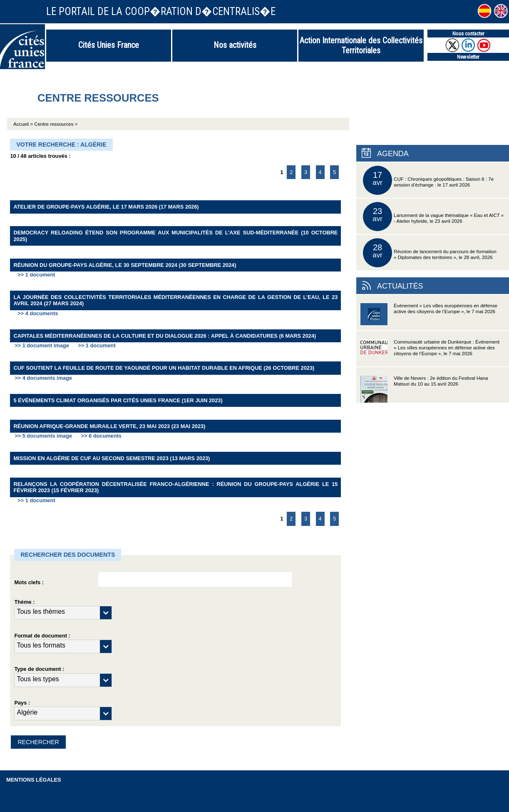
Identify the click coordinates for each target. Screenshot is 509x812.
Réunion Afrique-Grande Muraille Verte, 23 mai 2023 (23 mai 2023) (109, 426)
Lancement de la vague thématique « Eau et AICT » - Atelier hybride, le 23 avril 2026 (433, 217)
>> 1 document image (42, 345)
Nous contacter (468, 34)
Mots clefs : (29, 582)
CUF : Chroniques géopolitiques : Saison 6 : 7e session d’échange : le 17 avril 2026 (428, 180)
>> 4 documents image (43, 378)
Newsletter (468, 57)
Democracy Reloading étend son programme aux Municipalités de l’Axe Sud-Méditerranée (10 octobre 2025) (175, 236)
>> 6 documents (101, 436)
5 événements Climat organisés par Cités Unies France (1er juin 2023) (118, 400)
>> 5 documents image (43, 436)
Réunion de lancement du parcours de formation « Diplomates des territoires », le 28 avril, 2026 (430, 253)
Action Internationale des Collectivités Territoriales (361, 45)
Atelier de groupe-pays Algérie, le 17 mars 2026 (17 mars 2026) (106, 207)
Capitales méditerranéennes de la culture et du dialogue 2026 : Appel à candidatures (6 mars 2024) (165, 336)
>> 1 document (36, 275)
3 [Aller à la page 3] (306, 172)
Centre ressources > (56, 124)
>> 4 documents (38, 313)
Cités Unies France (109, 45)
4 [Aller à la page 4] (320, 172)
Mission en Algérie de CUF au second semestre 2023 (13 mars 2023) (112, 458)
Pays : (22, 703)
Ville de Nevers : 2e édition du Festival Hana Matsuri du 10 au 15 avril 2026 (424, 389)
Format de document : (42, 636)
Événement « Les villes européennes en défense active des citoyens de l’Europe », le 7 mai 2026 (429, 317)
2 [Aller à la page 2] (291, 172)
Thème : (24, 602)
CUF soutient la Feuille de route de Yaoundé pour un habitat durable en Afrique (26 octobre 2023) (164, 368)
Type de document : (39, 669)
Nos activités (235, 45)
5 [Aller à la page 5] (334, 172)
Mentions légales (34, 780)
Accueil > (24, 124)
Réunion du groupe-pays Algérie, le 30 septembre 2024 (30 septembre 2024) (125, 265)
